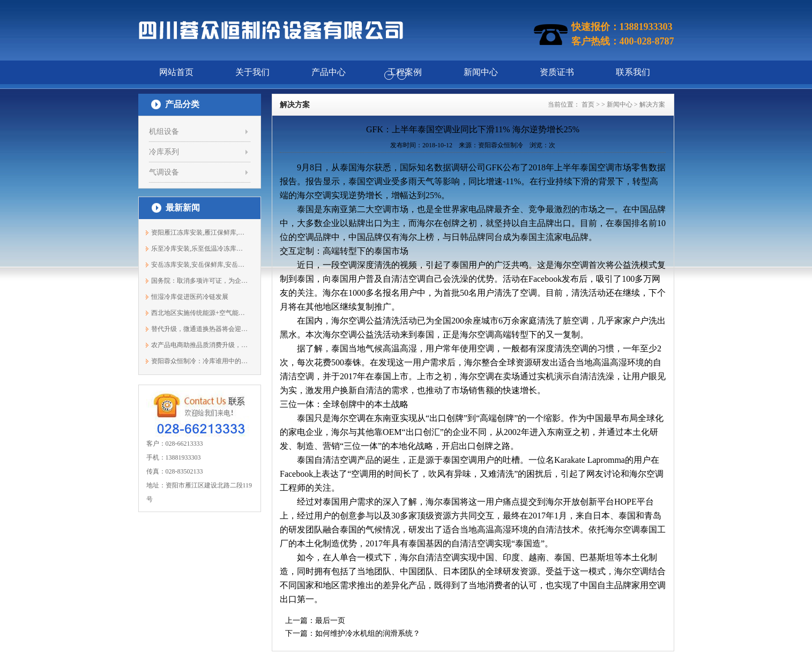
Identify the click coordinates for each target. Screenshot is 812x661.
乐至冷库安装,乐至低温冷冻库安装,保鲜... (200, 249)
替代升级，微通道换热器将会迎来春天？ (200, 329)
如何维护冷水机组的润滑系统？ (368, 633)
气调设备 (164, 172)
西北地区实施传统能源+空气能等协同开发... (200, 313)
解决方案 (652, 104)
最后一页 (330, 621)
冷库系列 (164, 152)
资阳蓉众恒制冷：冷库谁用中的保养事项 (200, 361)
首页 (588, 104)
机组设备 (164, 132)
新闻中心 (620, 104)
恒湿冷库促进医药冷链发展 (190, 297)
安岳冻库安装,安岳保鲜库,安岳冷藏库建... (200, 265)
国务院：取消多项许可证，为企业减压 (200, 281)
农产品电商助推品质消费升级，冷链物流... (200, 345)
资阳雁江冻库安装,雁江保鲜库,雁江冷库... (200, 232)
